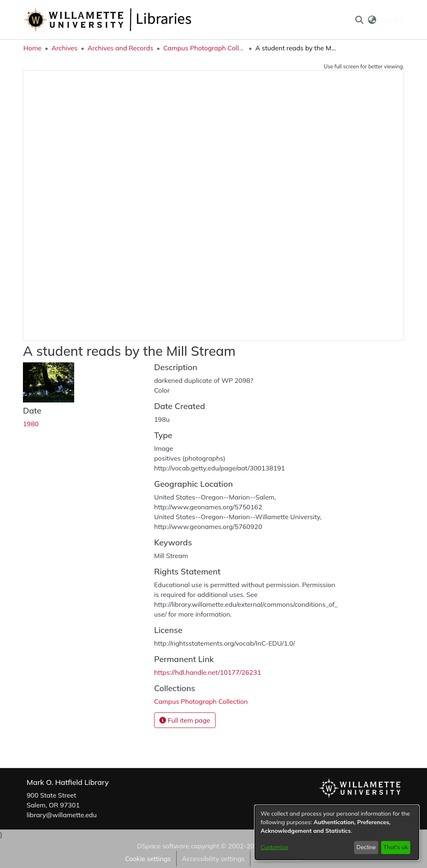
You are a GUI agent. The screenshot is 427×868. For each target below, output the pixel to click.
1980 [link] (31, 424)
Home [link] (32, 48)
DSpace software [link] (163, 846)
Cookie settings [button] (148, 859)
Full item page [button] (185, 720)
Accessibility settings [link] (213, 859)
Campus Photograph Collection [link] (204, 48)
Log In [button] (390, 20)
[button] (359, 20)
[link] (201, 701)
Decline (366, 847)
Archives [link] (65, 48)
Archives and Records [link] (120, 48)
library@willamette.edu (62, 815)
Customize (275, 847)
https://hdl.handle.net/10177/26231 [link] (208, 672)
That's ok (395, 847)
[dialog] (337, 833)
